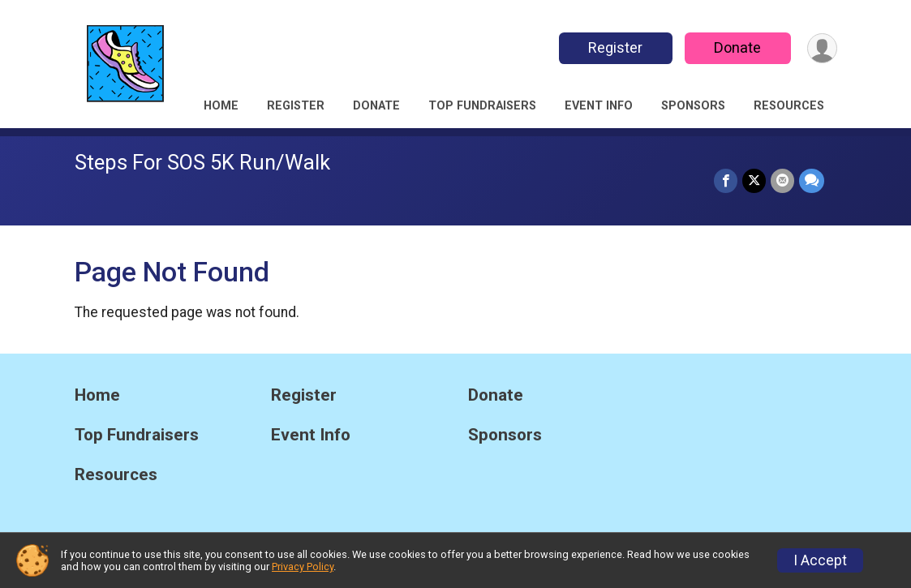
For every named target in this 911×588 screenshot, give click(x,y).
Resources (789, 106)
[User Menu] (822, 48)
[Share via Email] (782, 180)
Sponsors (693, 106)
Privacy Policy (303, 567)
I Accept (820, 560)
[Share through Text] (812, 180)
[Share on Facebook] (726, 180)
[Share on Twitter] (754, 180)
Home (221, 106)
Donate (737, 47)
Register (615, 47)
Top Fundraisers (482, 106)
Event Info (599, 106)
